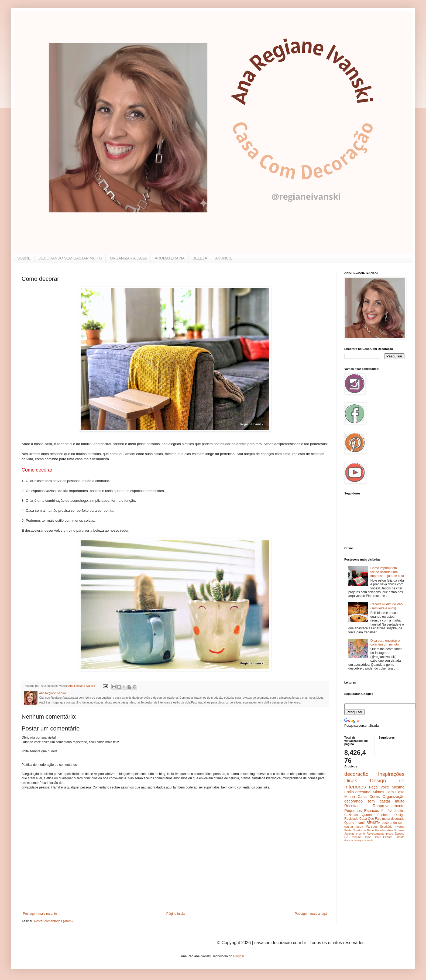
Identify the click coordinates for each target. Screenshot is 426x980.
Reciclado (351, 819)
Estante (399, 837)
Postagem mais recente (40, 914)
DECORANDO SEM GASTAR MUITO (70, 258)
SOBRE (24, 258)
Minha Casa (355, 797)
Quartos (368, 815)
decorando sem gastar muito (374, 801)
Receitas (352, 806)
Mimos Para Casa (389, 792)
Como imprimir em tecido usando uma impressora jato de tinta (387, 572)
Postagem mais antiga (311, 914)
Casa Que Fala (370, 819)
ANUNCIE (224, 258)
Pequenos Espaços (362, 811)
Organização (393, 797)
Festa (348, 830)
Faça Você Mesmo (387, 787)
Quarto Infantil (355, 823)
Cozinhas (351, 815)
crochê (360, 834)
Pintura (388, 837)
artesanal (363, 792)
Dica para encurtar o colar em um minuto (385, 643)
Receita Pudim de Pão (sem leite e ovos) (387, 606)
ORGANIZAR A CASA (128, 258)
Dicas (351, 781)
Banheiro (384, 815)
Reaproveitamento (389, 806)
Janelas (349, 834)
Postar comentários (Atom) (54, 921)
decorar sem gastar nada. (359, 840)
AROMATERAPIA (170, 258)
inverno (400, 827)
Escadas (380, 830)
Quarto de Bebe (363, 830)
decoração (356, 774)
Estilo (349, 792)
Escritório (386, 827)
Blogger (239, 956)
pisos (389, 834)
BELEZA (200, 258)
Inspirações (391, 774)
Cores (375, 797)
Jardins (399, 811)
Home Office (372, 837)
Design (399, 815)
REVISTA (373, 823)
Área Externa (396, 830)
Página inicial (176, 914)
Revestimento (376, 834)
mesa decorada (393, 819)
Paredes (372, 827)
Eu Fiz (387, 811)
